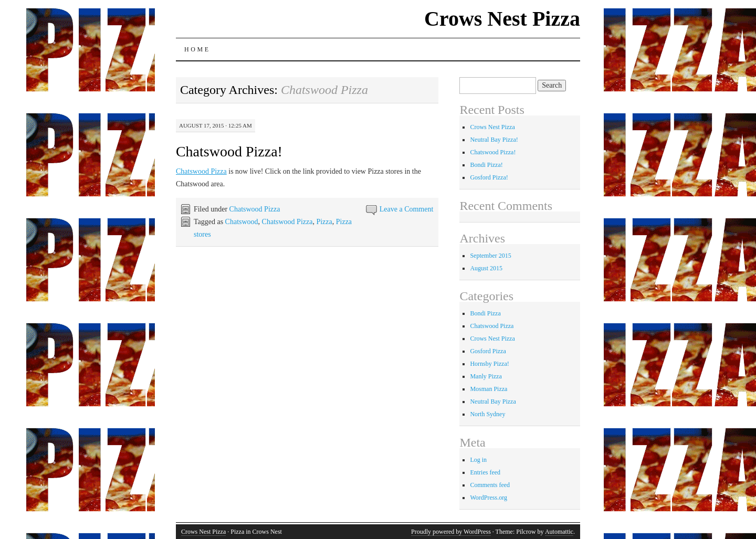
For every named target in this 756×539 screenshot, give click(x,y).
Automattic (559, 532)
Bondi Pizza (485, 313)
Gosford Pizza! (489, 177)
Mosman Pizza (489, 389)
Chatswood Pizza (201, 171)
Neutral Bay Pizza (493, 401)
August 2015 (486, 268)
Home (197, 49)
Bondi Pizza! (486, 165)
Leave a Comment (407, 209)
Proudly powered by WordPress (451, 532)
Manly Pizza (486, 376)
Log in (478, 460)
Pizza (324, 222)
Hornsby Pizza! (489, 364)
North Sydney (487, 414)
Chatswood (242, 222)
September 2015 (490, 256)
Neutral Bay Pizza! (494, 140)
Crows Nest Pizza (502, 19)
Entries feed (485, 472)
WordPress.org (488, 498)
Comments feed (490, 485)
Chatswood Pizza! (229, 151)
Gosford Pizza (488, 351)
